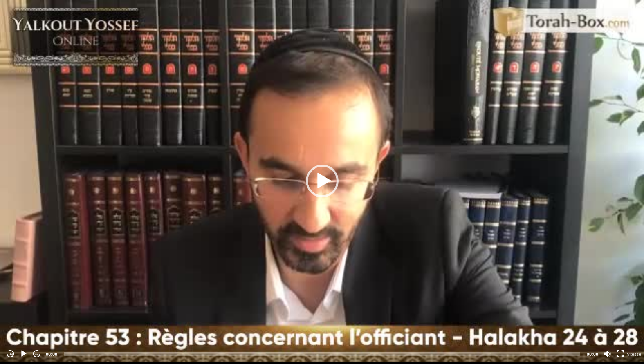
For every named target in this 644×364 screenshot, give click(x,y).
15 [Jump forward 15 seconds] (37, 354)
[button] (322, 181)
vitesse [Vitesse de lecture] (634, 354)
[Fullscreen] (620, 354)
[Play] (24, 354)
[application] (322, 181)
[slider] (322, 354)
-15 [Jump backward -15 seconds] (11, 354)
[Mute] (607, 354)
